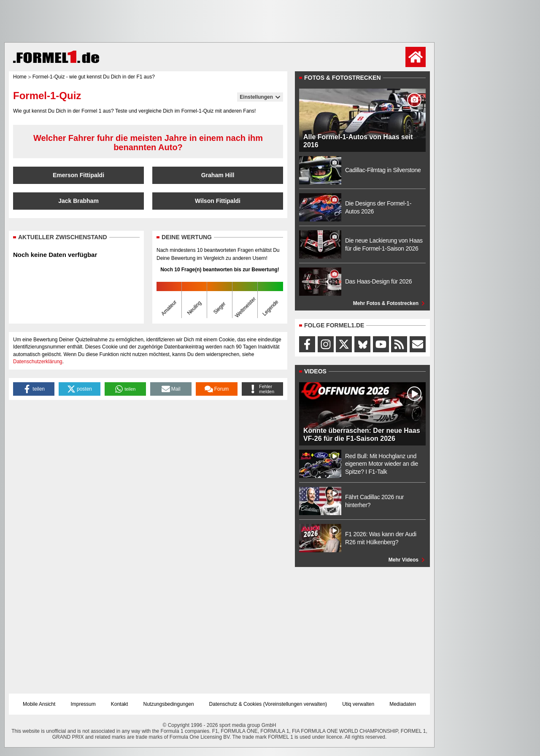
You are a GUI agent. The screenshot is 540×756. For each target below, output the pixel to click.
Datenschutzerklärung (38, 362)
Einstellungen (260, 97)
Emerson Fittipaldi (78, 175)
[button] (34, 389)
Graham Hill (218, 175)
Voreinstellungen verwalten (295, 704)
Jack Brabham (78, 201)
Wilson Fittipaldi (218, 201)
